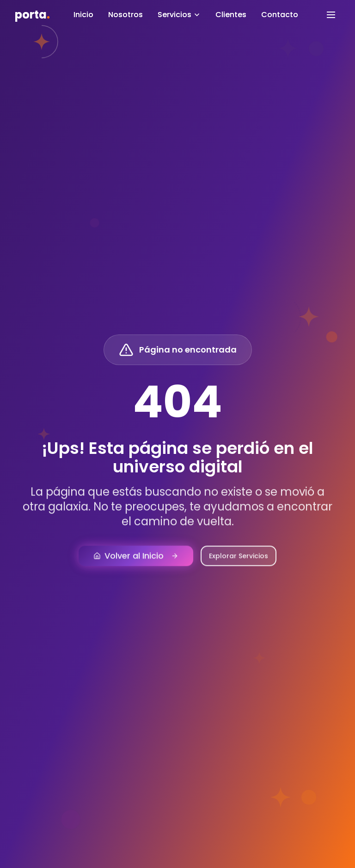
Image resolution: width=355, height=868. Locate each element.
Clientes (231, 15)
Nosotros (125, 15)
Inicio (83, 15)
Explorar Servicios (239, 563)
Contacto (280, 15)
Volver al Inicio (136, 562)
